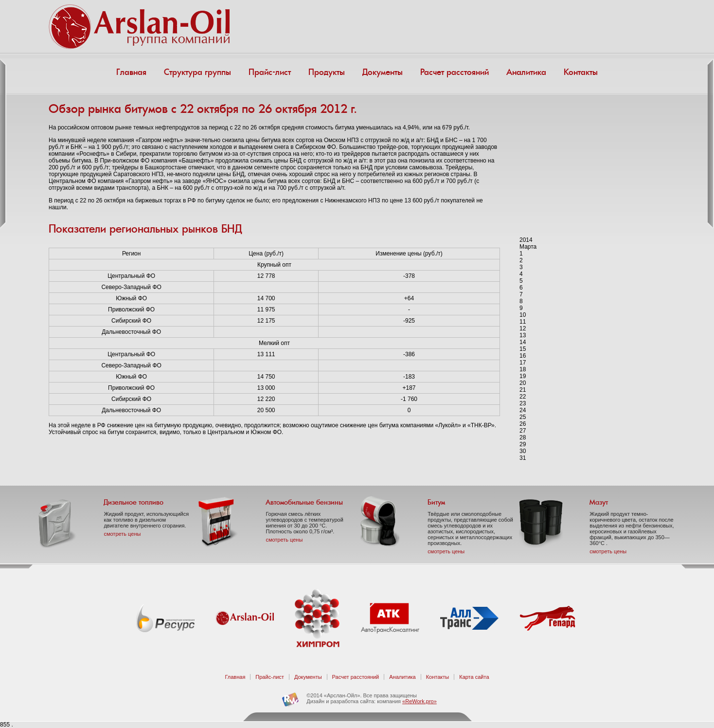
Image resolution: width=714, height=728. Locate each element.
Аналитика (526, 72)
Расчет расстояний (455, 72)
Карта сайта (474, 677)
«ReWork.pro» (419, 701)
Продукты (327, 72)
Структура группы (197, 72)
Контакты (581, 72)
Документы (383, 72)
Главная (131, 72)
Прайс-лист (270, 72)
